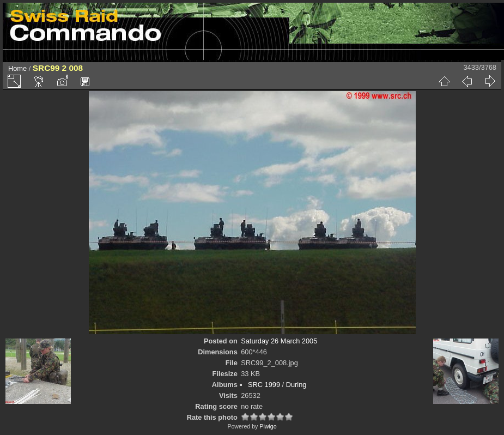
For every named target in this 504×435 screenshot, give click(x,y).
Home (17, 68)
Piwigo (268, 426)
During (296, 385)
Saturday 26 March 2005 (279, 341)
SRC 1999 (264, 385)
